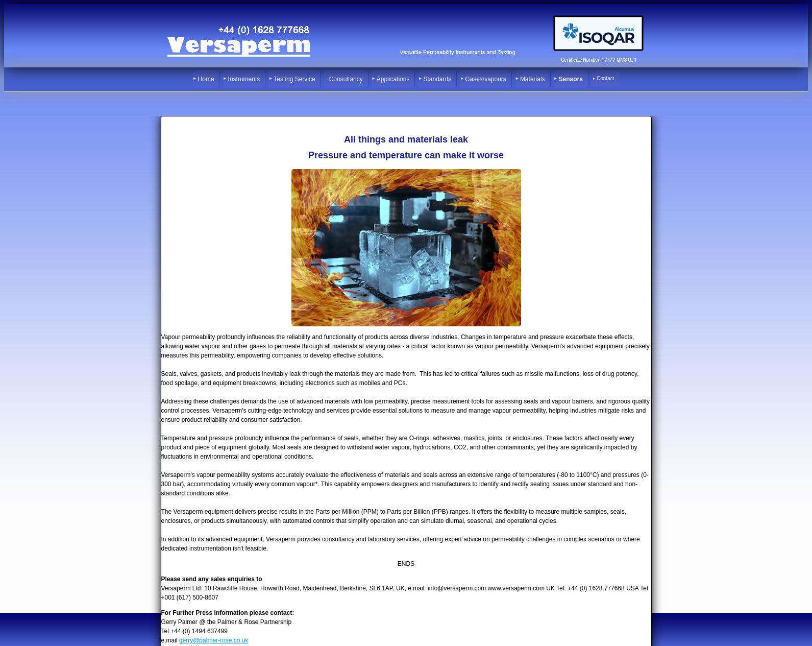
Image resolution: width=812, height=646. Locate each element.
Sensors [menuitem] (571, 79)
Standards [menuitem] (437, 79)
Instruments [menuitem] (244, 79)
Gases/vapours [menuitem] (486, 79)
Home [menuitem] (206, 79)
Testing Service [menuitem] (294, 79)
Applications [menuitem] (393, 79)
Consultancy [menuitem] (346, 79)
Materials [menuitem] (533, 79)
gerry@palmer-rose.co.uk (214, 640)
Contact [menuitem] (605, 78)
